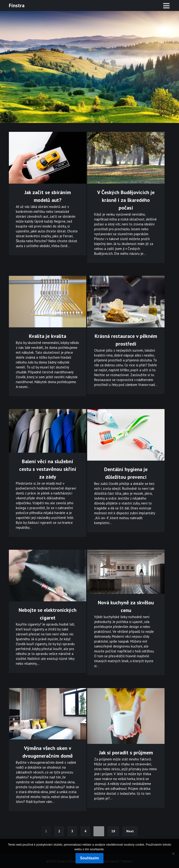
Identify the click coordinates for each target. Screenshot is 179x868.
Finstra (17, 5)
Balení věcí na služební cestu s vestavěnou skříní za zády (48, 469)
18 (113, 831)
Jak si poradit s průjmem (126, 752)
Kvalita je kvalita (48, 336)
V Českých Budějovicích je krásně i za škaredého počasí (126, 200)
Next (130, 831)
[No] (173, 854)
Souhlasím (90, 858)
